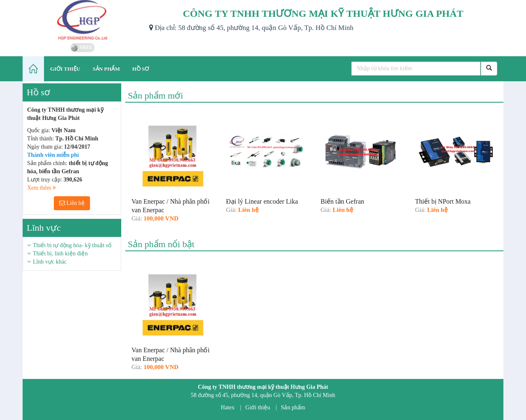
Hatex (227, 407)
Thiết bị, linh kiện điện (60, 254)
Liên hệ (72, 203)
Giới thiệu (258, 407)
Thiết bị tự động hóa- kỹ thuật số (72, 245)
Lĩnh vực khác (50, 262)
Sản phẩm (293, 407)
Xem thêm (42, 188)
